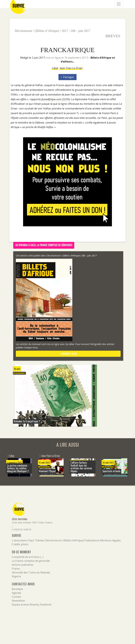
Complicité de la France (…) (28, 557)
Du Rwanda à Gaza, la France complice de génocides (44, 245)
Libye (55, 68)
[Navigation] (119, 4)
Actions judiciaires (23, 565)
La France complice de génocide (31, 561)
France (16, 569)
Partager (68, 77)
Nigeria (16, 576)
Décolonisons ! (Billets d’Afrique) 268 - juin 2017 (72, 256)
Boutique (17, 589)
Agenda (16, 593)
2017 (65, 31)
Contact (16, 597)
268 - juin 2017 (80, 31)
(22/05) (56, 99)
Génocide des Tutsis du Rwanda (31, 572)
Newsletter (18, 601)
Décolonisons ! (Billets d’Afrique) (37, 31)
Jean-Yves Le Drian (71, 68)
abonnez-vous (68, 354)
